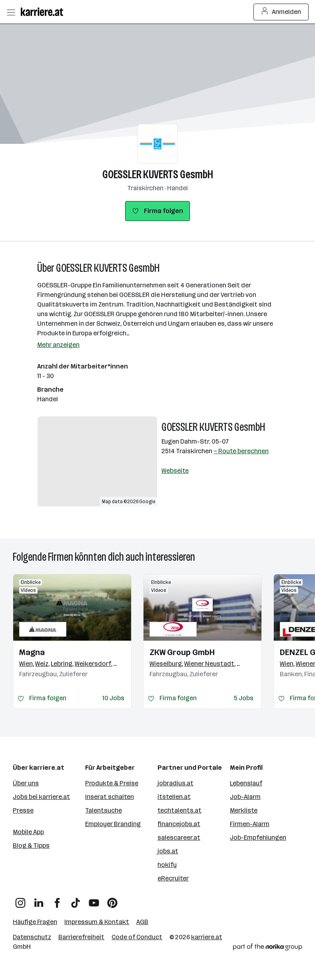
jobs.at (168, 851)
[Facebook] (57, 900)
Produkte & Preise (112, 783)
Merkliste (244, 810)
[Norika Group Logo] (268, 948)
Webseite (175, 471)
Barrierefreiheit (81, 937)
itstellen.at (174, 797)
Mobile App (28, 832)
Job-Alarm (245, 797)
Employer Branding (113, 824)
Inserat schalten (110, 797)
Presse (23, 810)
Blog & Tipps (31, 846)
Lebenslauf (246, 783)
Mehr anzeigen (58, 345)
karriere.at (207, 937)
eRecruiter (173, 878)
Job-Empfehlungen (258, 838)
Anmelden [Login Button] (281, 12)
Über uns (26, 783)
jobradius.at (175, 783)
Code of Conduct (137, 937)
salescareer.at (179, 838)
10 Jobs (113, 698)
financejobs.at (179, 824)
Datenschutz (32, 937)
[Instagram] (20, 900)
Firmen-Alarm (250, 824)
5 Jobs (244, 698)
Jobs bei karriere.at (41, 797)
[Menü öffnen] (11, 12)
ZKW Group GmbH (182, 652)
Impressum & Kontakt (97, 922)
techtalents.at (179, 810)
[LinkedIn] (39, 900)
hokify (167, 865)
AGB (142, 922)
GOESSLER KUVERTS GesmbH (158, 174)
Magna (32, 652)
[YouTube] (94, 900)
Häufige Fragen (35, 922)
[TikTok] (76, 900)
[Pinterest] (112, 900)
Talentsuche (104, 810)
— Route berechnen (241, 451)
